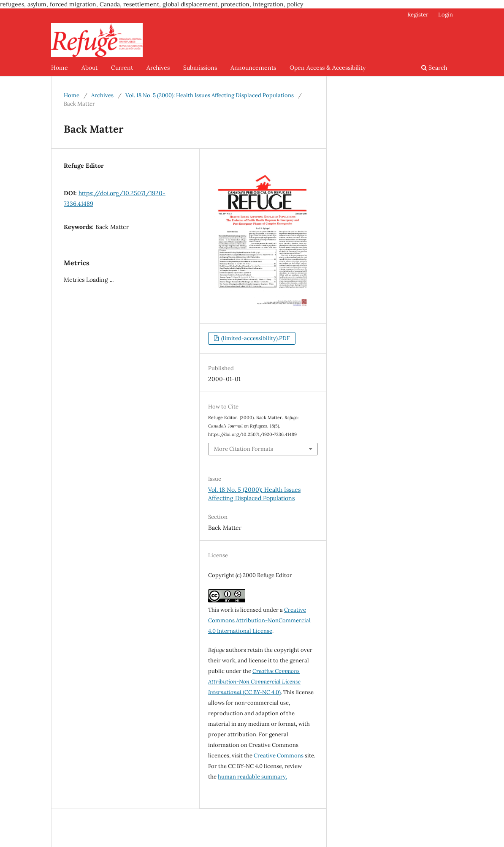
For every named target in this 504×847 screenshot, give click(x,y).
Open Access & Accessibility (328, 68)
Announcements (253, 68)
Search (434, 68)
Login (446, 15)
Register (418, 15)
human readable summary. (252, 777)
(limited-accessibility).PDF (255, 338)
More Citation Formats (244, 449)
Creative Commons (279, 756)
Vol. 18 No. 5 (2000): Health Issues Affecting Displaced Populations (210, 95)
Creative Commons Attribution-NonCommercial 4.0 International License (259, 620)
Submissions (200, 68)
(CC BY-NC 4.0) (254, 682)
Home (60, 68)
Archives (158, 68)
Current (122, 68)
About (89, 68)
